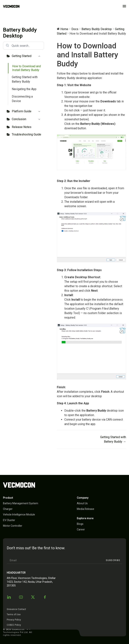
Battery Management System (21, 503)
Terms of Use (14, 614)
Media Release (86, 509)
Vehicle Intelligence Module (19, 515)
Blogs (80, 524)
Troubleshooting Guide (26, 134)
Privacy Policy (14, 620)
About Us (82, 503)
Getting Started (27, 56)
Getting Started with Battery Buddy (25, 79)
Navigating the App (24, 89)
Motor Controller (13, 526)
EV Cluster (9, 520)
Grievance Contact (16, 609)
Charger (8, 509)
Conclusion (27, 119)
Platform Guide (27, 112)
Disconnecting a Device (22, 99)
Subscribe (113, 560)
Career (81, 529)
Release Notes (22, 127)
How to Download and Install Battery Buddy (26, 68)
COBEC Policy (14, 625)
